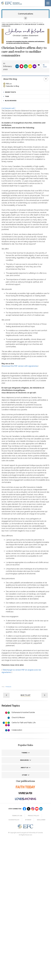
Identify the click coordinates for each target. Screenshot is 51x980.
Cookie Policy (14, 820)
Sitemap (28, 820)
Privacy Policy (34, 816)
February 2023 (37, 23)
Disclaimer (41, 820)
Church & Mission (18, 717)
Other (25, 775)
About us (25, 768)
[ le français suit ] (8, 108)
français (8, 687)
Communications (26, 14)
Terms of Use (17, 816)
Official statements (25, 23)
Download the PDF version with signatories (20, 366)
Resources (25, 760)
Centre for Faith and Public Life (24, 723)
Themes (25, 753)
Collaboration (17, 730)
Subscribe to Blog (13, 86)
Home (3, 23)
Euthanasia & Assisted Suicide (23, 712)
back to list (26, 695)
